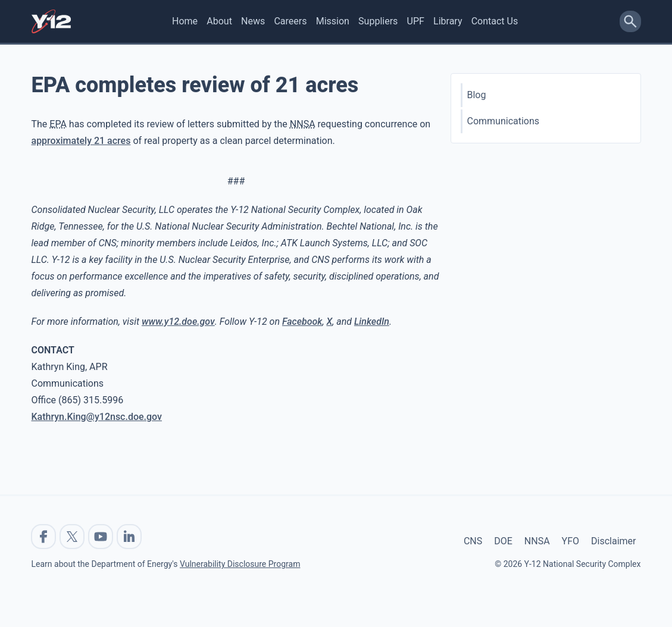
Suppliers (378, 21)
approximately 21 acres (81, 141)
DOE (503, 541)
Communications (504, 121)
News (253, 21)
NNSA (537, 541)
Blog (477, 95)
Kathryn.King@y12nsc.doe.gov (97, 417)
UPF (416, 21)
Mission (333, 21)
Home (185, 21)
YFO (571, 541)
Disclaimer (613, 541)
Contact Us (495, 21)
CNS (473, 541)
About (219, 21)
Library (448, 21)
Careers (290, 21)
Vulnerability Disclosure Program (240, 564)
